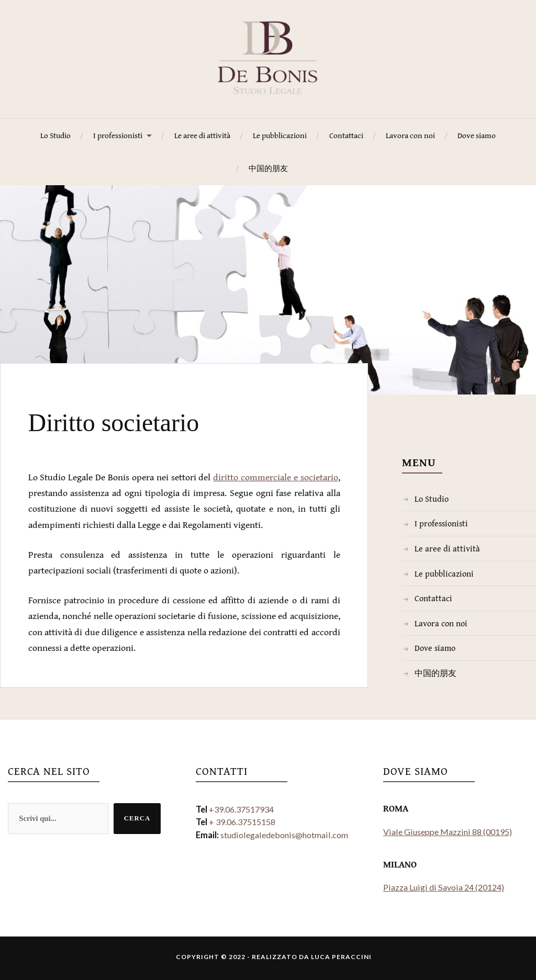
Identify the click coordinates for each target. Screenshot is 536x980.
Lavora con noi (410, 135)
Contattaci (346, 135)
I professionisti (118, 135)
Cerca (137, 818)
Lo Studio (55, 135)
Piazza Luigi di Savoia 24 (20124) (444, 887)
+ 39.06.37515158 (242, 822)
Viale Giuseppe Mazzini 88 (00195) (448, 832)
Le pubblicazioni (280, 135)
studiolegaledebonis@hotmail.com (284, 835)
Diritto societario (154, 419)
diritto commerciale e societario (276, 477)
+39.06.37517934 (241, 809)
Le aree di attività (202, 135)
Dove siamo (477, 135)
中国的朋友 (268, 168)
